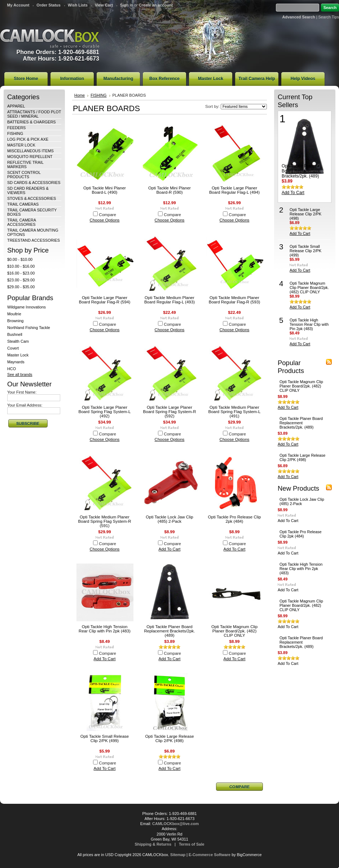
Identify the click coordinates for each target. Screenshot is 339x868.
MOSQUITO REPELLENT (30, 157)
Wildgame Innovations (27, 307)
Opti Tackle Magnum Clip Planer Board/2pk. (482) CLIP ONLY (234, 631)
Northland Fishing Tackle (29, 328)
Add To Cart (170, 549)
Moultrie (14, 314)
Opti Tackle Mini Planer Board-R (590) (169, 190)
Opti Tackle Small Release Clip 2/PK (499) (105, 738)
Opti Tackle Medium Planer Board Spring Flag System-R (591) (105, 521)
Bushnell (15, 334)
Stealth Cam (18, 341)
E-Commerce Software (210, 855)
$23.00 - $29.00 (21, 280)
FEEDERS (16, 128)
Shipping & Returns (153, 844)
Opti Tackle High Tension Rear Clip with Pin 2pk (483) (105, 629)
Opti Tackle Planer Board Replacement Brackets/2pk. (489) (169, 631)
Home (80, 95)
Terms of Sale (192, 844)
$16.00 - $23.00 (21, 273)
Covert (13, 348)
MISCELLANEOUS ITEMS (30, 151)
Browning (15, 321)
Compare (107, 215)
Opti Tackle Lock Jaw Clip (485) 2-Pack (169, 519)
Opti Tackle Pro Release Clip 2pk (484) (235, 519)
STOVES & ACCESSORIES (32, 198)
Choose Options (105, 220)
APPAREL (16, 106)
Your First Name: (22, 392)
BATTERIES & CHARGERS (32, 122)
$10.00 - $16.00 (21, 266)
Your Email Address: (25, 405)
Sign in (127, 5)
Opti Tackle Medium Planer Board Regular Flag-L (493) (169, 300)
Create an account (156, 5)
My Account (18, 5)
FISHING (15, 133)
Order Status (49, 5)
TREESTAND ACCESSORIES (34, 240)
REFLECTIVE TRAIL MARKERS (25, 165)
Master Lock (18, 355)
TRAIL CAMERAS (23, 204)
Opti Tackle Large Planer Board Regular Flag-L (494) (234, 190)
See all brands (20, 374)
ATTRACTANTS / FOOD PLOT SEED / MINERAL (34, 114)
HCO (12, 369)
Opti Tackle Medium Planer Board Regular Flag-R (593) (234, 300)
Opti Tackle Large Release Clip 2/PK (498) (169, 738)
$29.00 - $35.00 (21, 287)
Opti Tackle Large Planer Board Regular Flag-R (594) (105, 300)
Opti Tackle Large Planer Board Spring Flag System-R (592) (170, 412)
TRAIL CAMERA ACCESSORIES (21, 222)
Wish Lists (78, 5)
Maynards (16, 362)
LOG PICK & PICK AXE (28, 139)
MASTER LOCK (21, 145)
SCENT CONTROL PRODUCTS (24, 175)
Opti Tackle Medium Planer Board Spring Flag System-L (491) (234, 412)
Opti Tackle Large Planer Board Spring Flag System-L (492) (104, 412)
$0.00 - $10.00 (20, 259)
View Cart (104, 5)
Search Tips (329, 17)
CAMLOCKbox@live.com (175, 824)
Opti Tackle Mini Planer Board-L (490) (105, 190)
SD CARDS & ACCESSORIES (34, 183)
